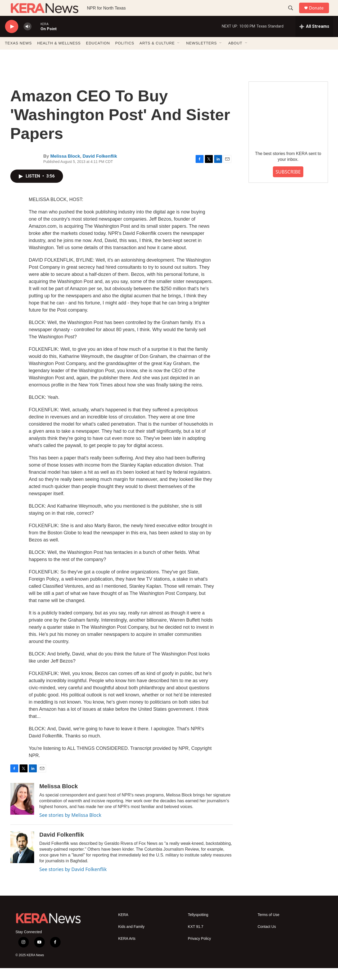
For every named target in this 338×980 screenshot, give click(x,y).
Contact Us (267, 939)
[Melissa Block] (22, 811)
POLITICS (125, 55)
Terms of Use (268, 927)
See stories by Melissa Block (70, 827)
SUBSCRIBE (288, 184)
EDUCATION (98, 55)
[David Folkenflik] (22, 859)
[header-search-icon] (293, 14)
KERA (123, 927)
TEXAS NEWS (19, 55)
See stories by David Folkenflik (73, 881)
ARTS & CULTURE (157, 55)
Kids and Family (132, 939)
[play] (12, 38)
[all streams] (314, 38)
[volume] (28, 38)
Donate (320, 14)
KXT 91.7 (196, 939)
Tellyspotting (198, 927)
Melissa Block (65, 168)
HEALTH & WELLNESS (59, 55)
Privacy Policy (199, 951)
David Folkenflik (100, 168)
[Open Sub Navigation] (179, 55)
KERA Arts (127, 951)
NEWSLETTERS (201, 55)
